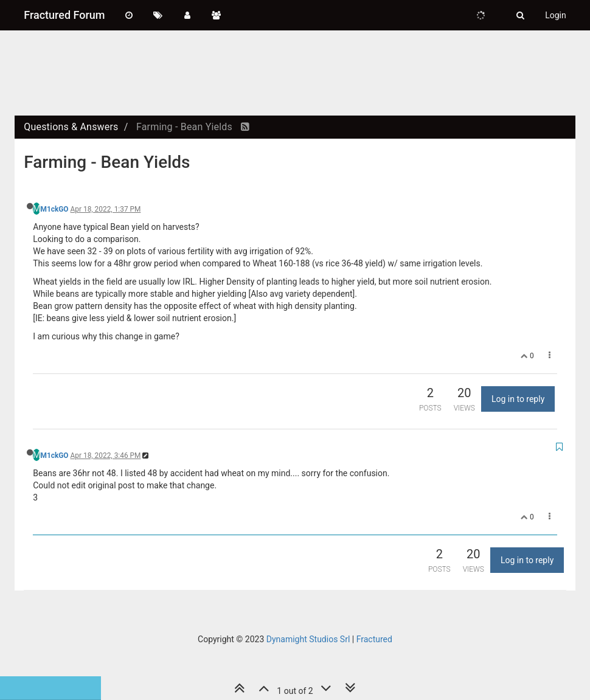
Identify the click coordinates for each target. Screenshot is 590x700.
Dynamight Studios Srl (308, 639)
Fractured (374, 639)
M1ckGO (54, 209)
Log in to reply (518, 399)
